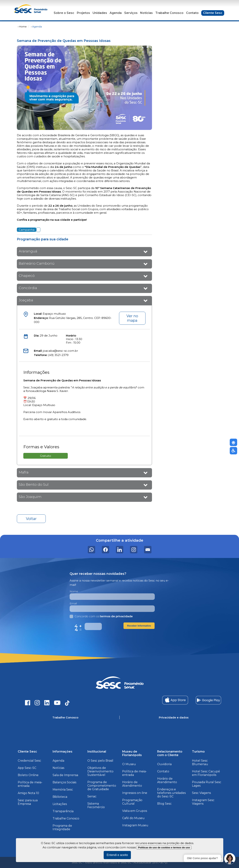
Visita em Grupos (135, 811)
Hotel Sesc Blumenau (200, 762)
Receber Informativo (139, 626)
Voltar (31, 519)
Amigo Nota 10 (28, 793)
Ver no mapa (132, 318)
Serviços (131, 13)
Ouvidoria (164, 764)
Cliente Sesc (213, 13)
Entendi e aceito (117, 855)
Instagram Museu (135, 825)
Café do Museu (133, 818)
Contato (192, 13)
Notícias (146, 13)
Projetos (83, 13)
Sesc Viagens (201, 793)
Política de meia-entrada (30, 784)
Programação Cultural (132, 802)
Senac (92, 796)
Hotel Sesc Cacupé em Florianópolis (206, 773)
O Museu (129, 764)
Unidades (100, 13)
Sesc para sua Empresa (28, 802)
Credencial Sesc (29, 761)
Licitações (60, 804)
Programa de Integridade (62, 827)
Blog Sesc (164, 804)
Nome (74, 591)
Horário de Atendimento (132, 784)
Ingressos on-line (135, 793)
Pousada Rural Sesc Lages (207, 784)
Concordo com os (101, 616)
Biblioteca (60, 797)
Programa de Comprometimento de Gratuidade (102, 786)
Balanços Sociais (64, 782)
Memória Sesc (63, 790)
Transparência (63, 811)
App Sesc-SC (27, 768)
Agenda (116, 13)
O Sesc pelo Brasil (100, 761)
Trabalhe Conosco (169, 13)
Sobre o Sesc (64, 13)
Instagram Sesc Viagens (203, 802)
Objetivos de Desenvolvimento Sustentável (100, 771)
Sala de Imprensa (65, 775)
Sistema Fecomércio (96, 805)
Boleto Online (28, 775)
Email (73, 603)
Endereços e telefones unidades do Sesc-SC (171, 793)
